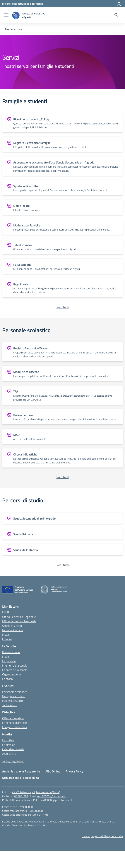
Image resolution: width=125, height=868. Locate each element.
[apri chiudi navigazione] (6, 15)
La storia (7, 679)
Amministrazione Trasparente (21, 771)
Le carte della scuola (15, 670)
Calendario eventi (13, 749)
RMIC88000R (35, 811)
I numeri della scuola (15, 665)
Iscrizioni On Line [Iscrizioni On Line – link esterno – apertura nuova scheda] (13, 630)
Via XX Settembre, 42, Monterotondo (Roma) (36, 792)
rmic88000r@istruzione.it (51, 796)
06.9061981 (21, 796)
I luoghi (7, 657)
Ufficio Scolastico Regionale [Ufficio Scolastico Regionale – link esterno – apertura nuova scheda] (19, 617)
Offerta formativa (13, 718)
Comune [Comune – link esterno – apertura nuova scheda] (7, 639)
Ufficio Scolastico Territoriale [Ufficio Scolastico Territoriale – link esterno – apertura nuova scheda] (19, 621)
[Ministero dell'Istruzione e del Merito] (23, 4)
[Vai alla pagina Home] (9, 29)
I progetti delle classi (15, 727)
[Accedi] (119, 4)
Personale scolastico (15, 692)
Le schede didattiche (15, 723)
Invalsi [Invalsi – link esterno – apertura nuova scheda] (6, 635)
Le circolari (9, 745)
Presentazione (11, 652)
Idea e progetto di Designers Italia (102, 836)
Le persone (9, 661)
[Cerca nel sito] (116, 15)
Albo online (9, 754)
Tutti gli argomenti (13, 761)
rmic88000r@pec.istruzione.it (56, 800)
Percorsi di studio (12, 701)
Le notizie (8, 740)
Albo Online (53, 771)
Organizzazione (12, 674)
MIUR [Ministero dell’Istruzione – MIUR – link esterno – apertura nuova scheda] (6, 612)
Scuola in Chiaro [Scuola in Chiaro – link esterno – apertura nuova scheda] (12, 626)
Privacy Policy (74, 771)
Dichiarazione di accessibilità (20, 778)
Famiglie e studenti (14, 696)
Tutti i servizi (10, 705)
